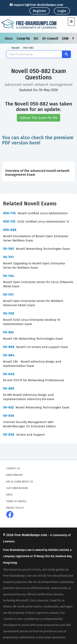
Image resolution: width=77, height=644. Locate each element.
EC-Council (51, 38)
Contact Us (13, 468)
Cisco (9, 38)
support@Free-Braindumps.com (36, 5)
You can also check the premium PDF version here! (38, 140)
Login (62, 11)
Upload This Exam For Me (39, 118)
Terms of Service (16, 501)
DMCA (9, 494)
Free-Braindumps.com (31, 535)
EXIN (66, 38)
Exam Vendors (15, 475)
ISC (36, 38)
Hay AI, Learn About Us (20, 481)
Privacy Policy (15, 508)
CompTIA (24, 38)
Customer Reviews (17, 488)
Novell (16, 48)
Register (40, 11)
